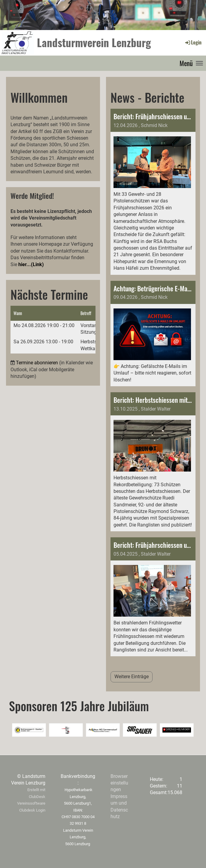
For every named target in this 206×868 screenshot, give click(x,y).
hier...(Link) (31, 264)
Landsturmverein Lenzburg (94, 42)
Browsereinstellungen (119, 783)
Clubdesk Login (32, 810)
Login (193, 42)
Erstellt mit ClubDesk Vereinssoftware (31, 797)
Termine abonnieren (37, 363)
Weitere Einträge (132, 677)
